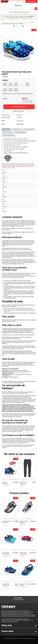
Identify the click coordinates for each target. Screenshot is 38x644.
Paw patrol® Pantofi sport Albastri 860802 (7, 554)
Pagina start (5, 22)
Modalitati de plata (20, 132)
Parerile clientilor (29, 129)
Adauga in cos (19, 107)
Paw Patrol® (20, 121)
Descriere (6, 129)
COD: (3, 124)
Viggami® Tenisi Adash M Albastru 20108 (24, 585)
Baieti (11, 22)
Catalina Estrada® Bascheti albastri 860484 (7, 484)
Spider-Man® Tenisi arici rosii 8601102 (24, 554)
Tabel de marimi (17, 129)
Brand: (3, 120)
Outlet (16, 22)
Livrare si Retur (8, 132)
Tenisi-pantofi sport (24, 22)
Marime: (5, 80)
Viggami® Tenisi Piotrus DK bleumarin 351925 (7, 523)
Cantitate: (5, 99)
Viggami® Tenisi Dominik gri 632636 (24, 523)
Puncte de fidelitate (9, 135)
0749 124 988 (13, 12)
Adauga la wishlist (18, 111)
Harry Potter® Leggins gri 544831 (23, 483)
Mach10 (33, 638)
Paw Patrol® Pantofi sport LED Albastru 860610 (6, 586)
